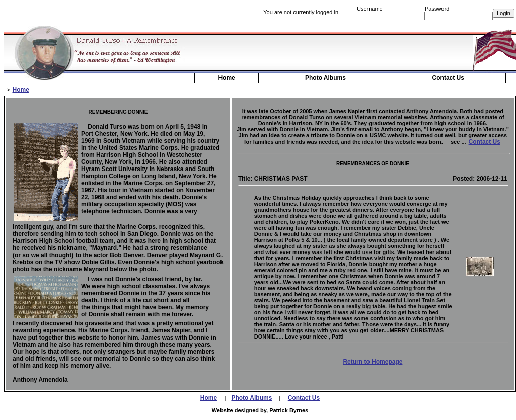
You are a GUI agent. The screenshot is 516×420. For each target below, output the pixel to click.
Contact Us (448, 78)
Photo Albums (325, 78)
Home (226, 78)
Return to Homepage (373, 362)
